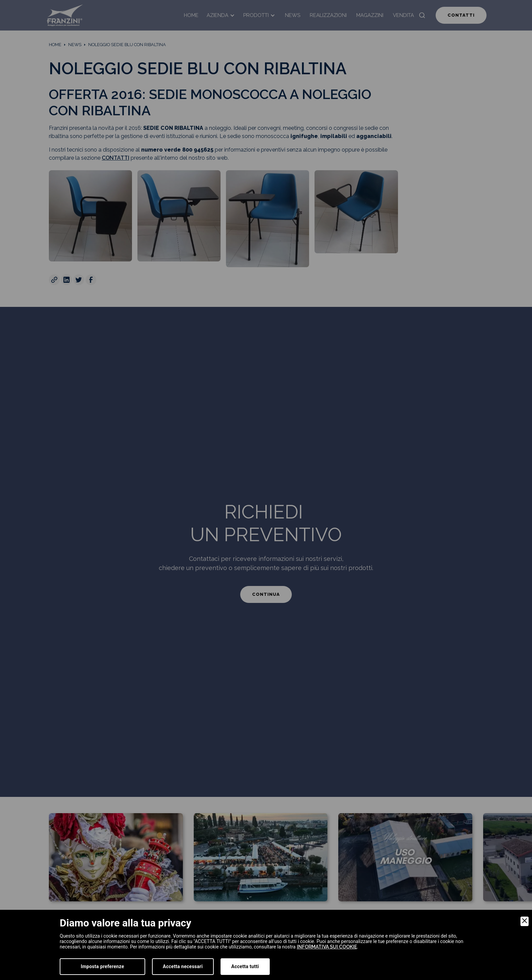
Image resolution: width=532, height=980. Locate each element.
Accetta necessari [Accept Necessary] (183, 966)
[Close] (525, 921)
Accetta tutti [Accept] (245, 966)
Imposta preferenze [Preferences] (102, 966)
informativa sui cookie (327, 947)
